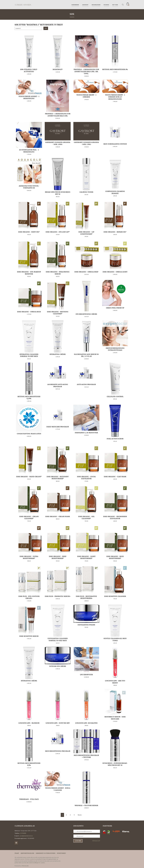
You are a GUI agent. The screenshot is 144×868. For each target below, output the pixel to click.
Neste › (80, 815)
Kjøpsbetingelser (27, 853)
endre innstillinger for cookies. (37, 863)
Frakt (17, 853)
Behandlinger (96, 4)
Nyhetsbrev (61, 853)
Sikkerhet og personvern (46, 853)
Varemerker (75, 4)
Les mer (24, 863)
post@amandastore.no (26, 836)
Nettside (115, 4)
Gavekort (85, 4)
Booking (106, 4)
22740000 (23, 833)
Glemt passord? (96, 841)
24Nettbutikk (25, 866)
